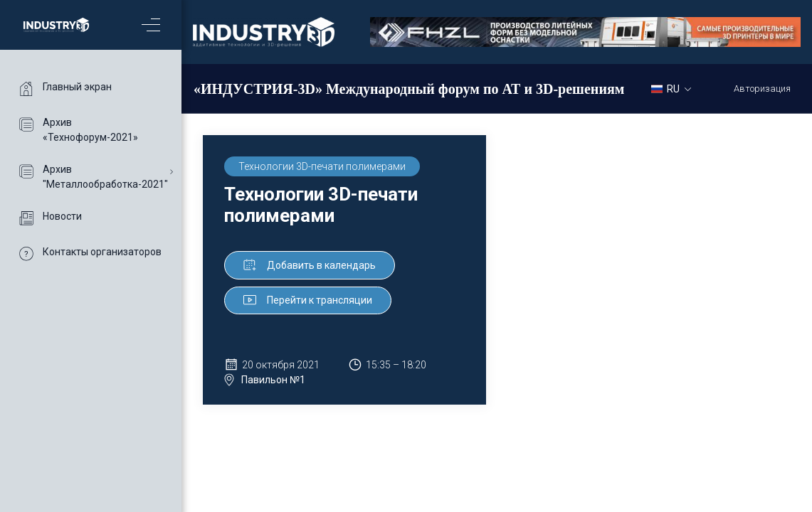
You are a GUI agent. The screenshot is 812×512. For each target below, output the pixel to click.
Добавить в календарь (310, 265)
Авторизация (762, 89)
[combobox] (676, 88)
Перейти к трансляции (308, 300)
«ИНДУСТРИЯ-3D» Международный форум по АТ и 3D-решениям (409, 89)
